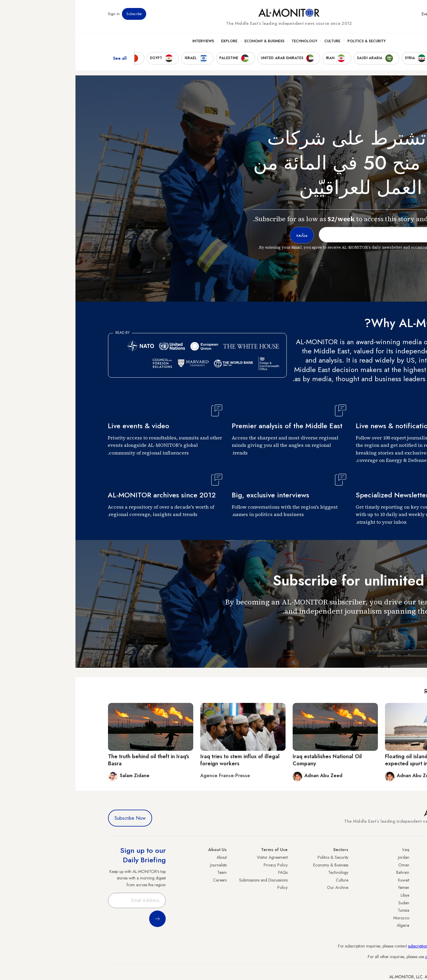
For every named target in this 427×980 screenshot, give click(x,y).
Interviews (128, 45)
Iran (391, 872)
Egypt (390, 903)
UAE (391, 880)
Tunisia (328, 910)
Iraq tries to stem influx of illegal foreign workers (165, 760)
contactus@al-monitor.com (372, 957)
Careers (144, 880)
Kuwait (328, 880)
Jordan (328, 857)
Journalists (143, 865)
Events (351, 17)
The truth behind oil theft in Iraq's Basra (73, 760)
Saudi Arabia (384, 865)
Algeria (328, 925)
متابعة (383, 628)
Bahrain (327, 872)
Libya (329, 895)
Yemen (328, 887)
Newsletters (371, 17)
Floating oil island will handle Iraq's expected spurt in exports (352, 760)
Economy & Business (189, 45)
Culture (257, 45)
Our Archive (262, 887)
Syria (390, 925)
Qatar (390, 910)
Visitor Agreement (197, 857)
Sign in (38, 17)
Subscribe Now (55, 818)
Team (146, 872)
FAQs (207, 872)
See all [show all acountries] (44, 62)
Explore (154, 45)
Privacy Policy (200, 865)
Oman (328, 865)
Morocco (326, 918)
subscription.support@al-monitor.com (364, 946)
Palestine (387, 895)
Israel (390, 887)
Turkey (389, 857)
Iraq (330, 850)
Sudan (328, 903)
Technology (229, 45)
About (146, 857)
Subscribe (59, 17)
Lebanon (387, 918)
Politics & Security (291, 45)
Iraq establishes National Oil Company (252, 760)
